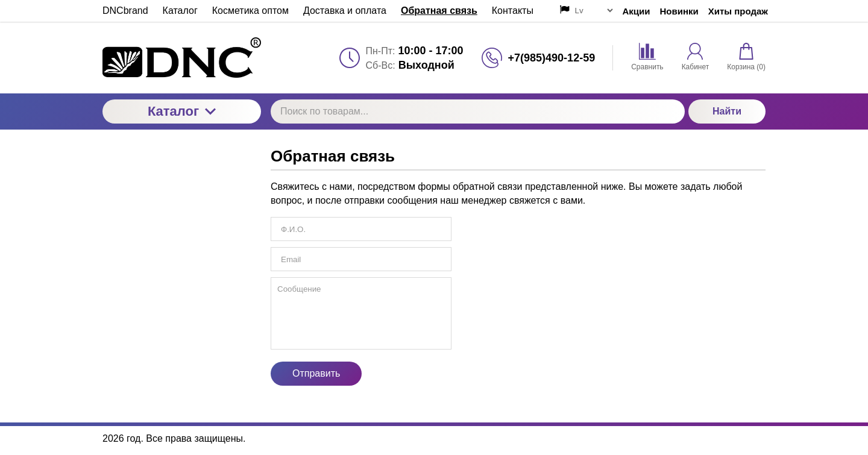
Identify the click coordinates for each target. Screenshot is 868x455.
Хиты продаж (738, 11)
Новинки (679, 11)
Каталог (182, 111)
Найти (727, 111)
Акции (637, 11)
